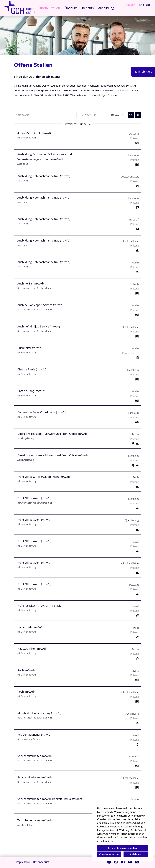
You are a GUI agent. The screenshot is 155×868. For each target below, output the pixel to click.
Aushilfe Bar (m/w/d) (31, 283)
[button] (77, 124)
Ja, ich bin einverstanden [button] (123, 848)
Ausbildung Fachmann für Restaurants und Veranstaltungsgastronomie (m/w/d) (45, 157)
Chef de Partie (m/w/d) (32, 369)
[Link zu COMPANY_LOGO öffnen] (20, 8)
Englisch (145, 5)
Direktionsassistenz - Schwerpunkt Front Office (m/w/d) (52, 434)
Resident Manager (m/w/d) (34, 735)
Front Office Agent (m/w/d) (34, 498)
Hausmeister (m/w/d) (31, 627)
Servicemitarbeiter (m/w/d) (34, 756)
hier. (114, 841)
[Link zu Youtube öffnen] (130, 862)
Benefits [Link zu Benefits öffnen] (88, 8)
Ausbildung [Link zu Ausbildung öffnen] (106, 8)
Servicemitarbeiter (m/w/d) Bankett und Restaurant (50, 799)
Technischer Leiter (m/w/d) (34, 820)
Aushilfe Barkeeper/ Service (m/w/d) (40, 305)
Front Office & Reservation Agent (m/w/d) (44, 477)
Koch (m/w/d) (26, 670)
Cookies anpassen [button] (109, 854)
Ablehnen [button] (136, 854)
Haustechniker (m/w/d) (32, 649)
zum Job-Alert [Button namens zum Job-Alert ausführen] (143, 72)
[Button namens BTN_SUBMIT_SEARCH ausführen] (131, 115)
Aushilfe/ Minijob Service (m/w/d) (39, 326)
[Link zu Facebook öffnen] (109, 862)
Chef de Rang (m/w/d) (31, 391)
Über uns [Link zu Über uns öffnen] (71, 8)
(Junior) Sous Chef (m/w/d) (34, 133)
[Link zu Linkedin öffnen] (123, 862)
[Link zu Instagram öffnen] (116, 862)
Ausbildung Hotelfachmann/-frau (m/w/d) (44, 176)
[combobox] (117, 115)
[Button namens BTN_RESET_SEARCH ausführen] (138, 115)
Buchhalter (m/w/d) (30, 348)
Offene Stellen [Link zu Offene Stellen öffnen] (49, 8)
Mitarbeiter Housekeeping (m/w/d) (39, 713)
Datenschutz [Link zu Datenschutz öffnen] (41, 862)
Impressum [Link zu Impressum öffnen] (23, 862)
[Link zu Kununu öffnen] (137, 862)
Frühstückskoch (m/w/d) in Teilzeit (39, 606)
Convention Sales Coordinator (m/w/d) (42, 412)
